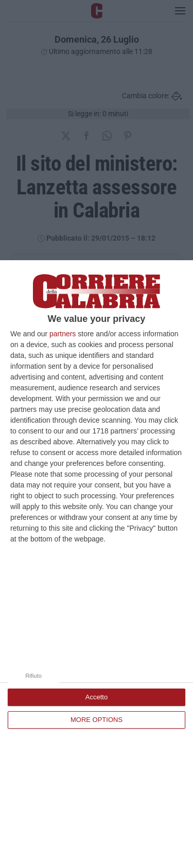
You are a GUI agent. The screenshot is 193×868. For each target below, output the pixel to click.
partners (63, 334)
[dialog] (97, 564)
